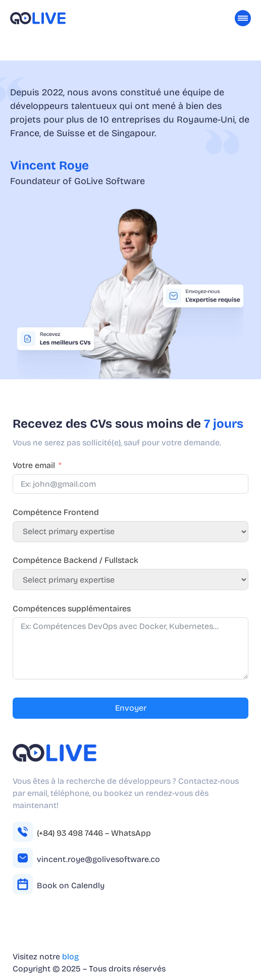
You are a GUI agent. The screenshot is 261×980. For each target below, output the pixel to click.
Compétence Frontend (56, 512)
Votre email (34, 465)
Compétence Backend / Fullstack (75, 560)
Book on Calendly (71, 885)
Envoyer (131, 708)
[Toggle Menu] (243, 18)
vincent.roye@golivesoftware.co (98, 859)
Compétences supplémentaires (72, 609)
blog (70, 957)
